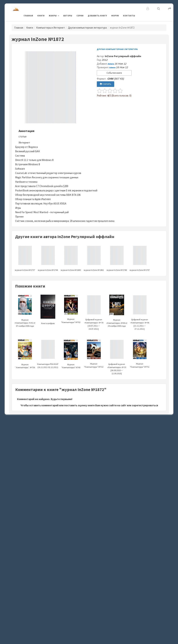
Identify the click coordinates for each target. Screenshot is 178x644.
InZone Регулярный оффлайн (123, 56)
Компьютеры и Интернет (50, 28)
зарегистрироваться (145, 405)
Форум (115, 16)
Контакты (129, 16)
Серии (80, 16)
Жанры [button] (53, 16)
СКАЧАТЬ (106, 84)
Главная (28, 16)
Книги (41, 16)
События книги (114, 73)
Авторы (68, 16)
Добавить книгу (97, 16)
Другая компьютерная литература (87, 28)
